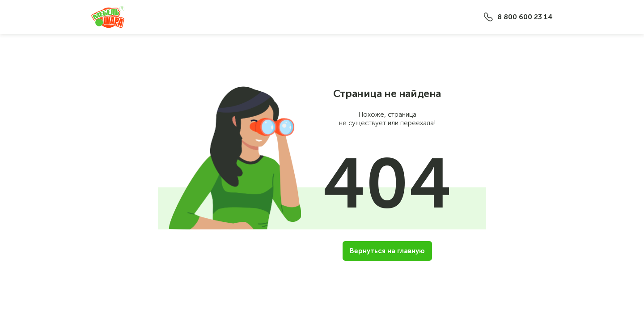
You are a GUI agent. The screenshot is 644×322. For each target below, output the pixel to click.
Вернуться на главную (387, 251)
